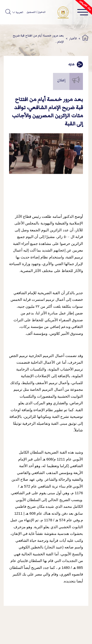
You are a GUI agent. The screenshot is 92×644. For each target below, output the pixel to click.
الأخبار (73, 39)
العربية (19, 12)
